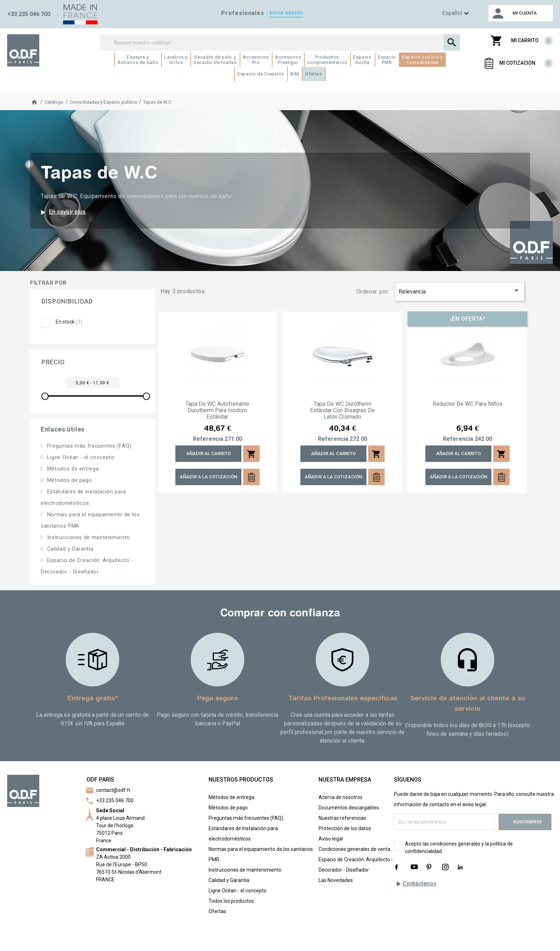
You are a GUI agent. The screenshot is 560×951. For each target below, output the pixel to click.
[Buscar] (280, 43)
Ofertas (217, 911)
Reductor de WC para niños (467, 404)
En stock (69, 322)
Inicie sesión (286, 13)
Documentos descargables (349, 808)
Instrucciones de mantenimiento (88, 537)
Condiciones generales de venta (354, 849)
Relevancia (460, 290)
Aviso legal (331, 839)
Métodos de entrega (72, 469)
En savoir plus (62, 212)
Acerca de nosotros (341, 797)
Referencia (208, 439)
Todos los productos (231, 901)
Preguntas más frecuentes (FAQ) (88, 446)
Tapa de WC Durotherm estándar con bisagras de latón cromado (342, 410)
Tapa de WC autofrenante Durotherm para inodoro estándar (217, 410)
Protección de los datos (345, 828)
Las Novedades (336, 880)
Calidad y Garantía (69, 549)
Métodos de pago (69, 480)
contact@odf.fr (113, 790)
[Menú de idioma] (445, 13)
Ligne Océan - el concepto (80, 457)
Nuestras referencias (342, 818)
